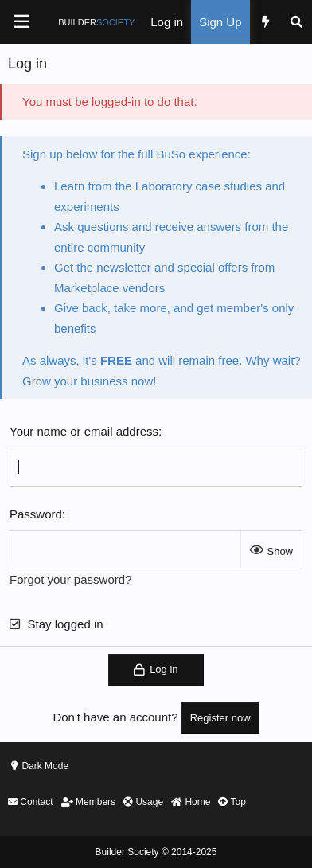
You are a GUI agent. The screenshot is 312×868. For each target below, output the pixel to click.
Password (36, 514)
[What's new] (265, 22)
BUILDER (96, 22)
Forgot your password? (70, 579)
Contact (31, 802)
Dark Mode (45, 766)
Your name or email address (84, 431)
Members (88, 802)
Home (191, 802)
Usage (143, 802)
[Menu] (21, 22)
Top (232, 802)
